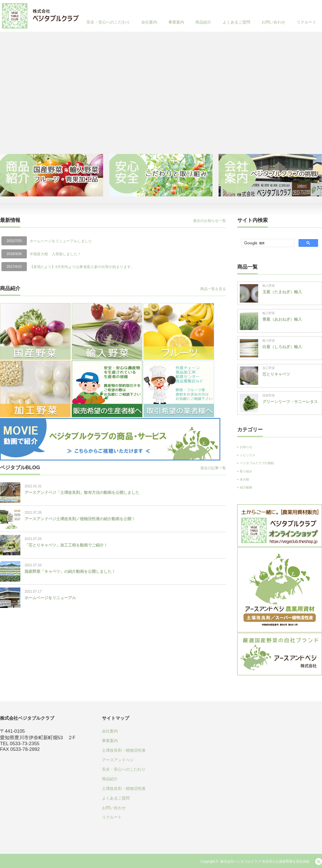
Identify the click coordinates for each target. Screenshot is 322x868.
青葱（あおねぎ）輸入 (282, 319)
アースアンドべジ (118, 760)
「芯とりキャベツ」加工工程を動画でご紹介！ (66, 545)
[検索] (267, 243)
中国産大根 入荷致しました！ (55, 254)
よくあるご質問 (236, 22)
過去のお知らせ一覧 (209, 221)
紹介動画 (246, 487)
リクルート (306, 22)
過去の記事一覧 (213, 468)
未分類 (244, 479)
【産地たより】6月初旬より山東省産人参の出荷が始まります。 (82, 267)
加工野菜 (269, 368)
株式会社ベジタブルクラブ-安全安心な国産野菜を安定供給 (265, 861)
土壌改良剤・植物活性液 (124, 750)
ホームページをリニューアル (50, 598)
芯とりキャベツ (276, 374)
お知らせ (246, 447)
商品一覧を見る (213, 289)
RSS (319, 861)
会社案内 (149, 22)
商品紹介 (203, 22)
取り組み (246, 471)
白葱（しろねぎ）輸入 (282, 347)
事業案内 (176, 22)
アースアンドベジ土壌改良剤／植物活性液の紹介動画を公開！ (80, 519)
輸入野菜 (269, 286)
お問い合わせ (273, 22)
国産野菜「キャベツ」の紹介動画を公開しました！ (70, 571)
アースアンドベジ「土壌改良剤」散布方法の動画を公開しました (82, 492)
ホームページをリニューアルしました (61, 241)
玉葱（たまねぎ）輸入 (282, 292)
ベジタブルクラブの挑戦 (257, 463)
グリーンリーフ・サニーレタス (290, 402)
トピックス (248, 455)
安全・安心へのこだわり (108, 22)
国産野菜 (269, 395)
